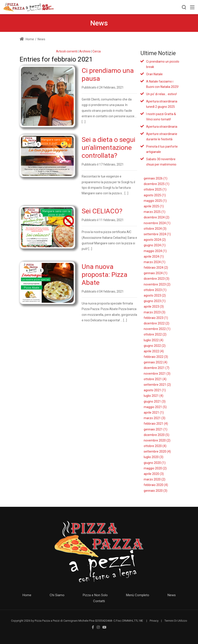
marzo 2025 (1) (155, 212)
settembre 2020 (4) (157, 451)
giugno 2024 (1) (155, 245)
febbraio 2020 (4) (156, 485)
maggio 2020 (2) (155, 468)
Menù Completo (138, 595)
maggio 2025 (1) (155, 201)
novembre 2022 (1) (157, 329)
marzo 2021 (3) (155, 418)
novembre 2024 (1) (157, 223)
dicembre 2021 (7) (157, 368)
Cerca (97, 51)
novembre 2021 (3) (157, 374)
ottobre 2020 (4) (155, 446)
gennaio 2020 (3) (156, 491)
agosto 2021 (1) (155, 390)
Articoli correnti (67, 51)
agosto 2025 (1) (155, 195)
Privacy (154, 621)
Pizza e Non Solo (95, 595)
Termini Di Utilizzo (176, 621)
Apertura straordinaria (162, 127)
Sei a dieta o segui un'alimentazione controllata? (108, 148)
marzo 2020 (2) (155, 479)
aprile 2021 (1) (154, 413)
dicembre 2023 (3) (157, 279)
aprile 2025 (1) (154, 206)
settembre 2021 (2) (157, 385)
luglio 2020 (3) (154, 457)
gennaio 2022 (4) (156, 362)
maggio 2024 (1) (155, 251)
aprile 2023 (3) (154, 307)
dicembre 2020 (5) (157, 435)
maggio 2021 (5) (155, 407)
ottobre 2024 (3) (155, 229)
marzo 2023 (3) (155, 312)
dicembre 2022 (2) (157, 323)
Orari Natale (154, 74)
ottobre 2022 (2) (155, 334)
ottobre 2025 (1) (155, 189)
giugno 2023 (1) (155, 301)
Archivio (85, 51)
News (172, 595)
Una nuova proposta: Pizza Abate (105, 275)
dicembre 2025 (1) (157, 184)
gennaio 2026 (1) (156, 178)
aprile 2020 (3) (154, 474)
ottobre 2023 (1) (155, 290)
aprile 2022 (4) (154, 351)
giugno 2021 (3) (155, 401)
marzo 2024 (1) (155, 262)
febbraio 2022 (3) (156, 357)
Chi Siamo (57, 595)
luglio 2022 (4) (154, 340)
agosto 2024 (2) (155, 240)
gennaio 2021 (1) (156, 429)
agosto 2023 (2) (155, 295)
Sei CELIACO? (102, 211)
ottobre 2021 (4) (155, 379)
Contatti (99, 601)
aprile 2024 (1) (154, 256)
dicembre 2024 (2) (157, 217)
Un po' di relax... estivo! (161, 94)
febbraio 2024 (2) (156, 268)
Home (27, 39)
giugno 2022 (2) (155, 346)
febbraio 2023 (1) (156, 318)
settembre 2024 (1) (157, 234)
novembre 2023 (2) (157, 284)
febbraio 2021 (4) (156, 424)
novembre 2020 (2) (157, 440)
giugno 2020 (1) (155, 463)
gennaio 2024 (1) (156, 273)
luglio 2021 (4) (154, 396)
